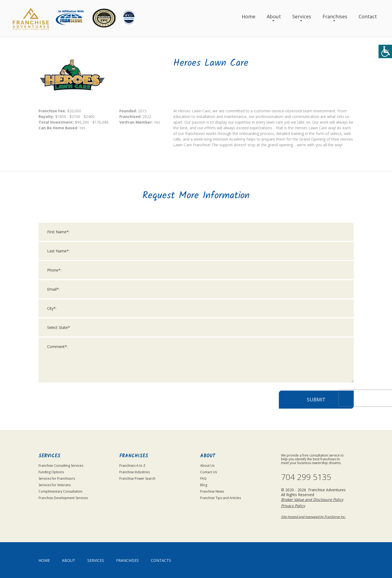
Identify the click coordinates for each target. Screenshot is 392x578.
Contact (368, 16)
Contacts (161, 560)
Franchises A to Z (132, 466)
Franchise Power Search (137, 478)
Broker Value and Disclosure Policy (312, 499)
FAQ (203, 478)
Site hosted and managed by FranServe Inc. (313, 517)
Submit (316, 406)
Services (302, 16)
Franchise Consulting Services (61, 466)
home (44, 560)
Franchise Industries (135, 472)
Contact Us (209, 472)
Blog (204, 485)
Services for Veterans (55, 485)
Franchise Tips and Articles (221, 498)
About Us (207, 466)
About (274, 16)
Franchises (335, 16)
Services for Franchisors (57, 478)
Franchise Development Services (63, 498)
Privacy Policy (293, 506)
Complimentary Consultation (60, 491)
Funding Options (51, 472)
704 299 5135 (306, 477)
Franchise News (212, 491)
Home (249, 16)
